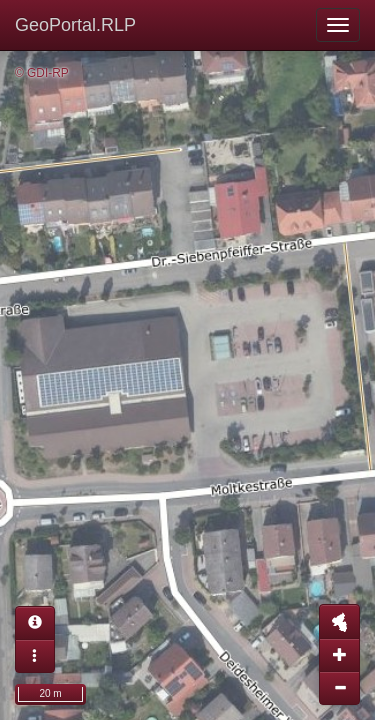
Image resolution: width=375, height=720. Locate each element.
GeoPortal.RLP (75, 25)
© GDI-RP (42, 73)
